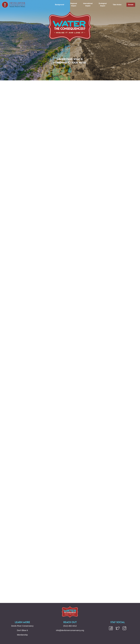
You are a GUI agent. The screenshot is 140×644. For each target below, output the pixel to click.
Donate (131, 5)
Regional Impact (74, 5)
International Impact (88, 5)
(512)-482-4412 (70, 626)
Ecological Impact (103, 5)
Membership (22, 635)
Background (60, 5)
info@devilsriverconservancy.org (70, 630)
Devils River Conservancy (22, 626)
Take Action (117, 5)
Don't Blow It (22, 630)
